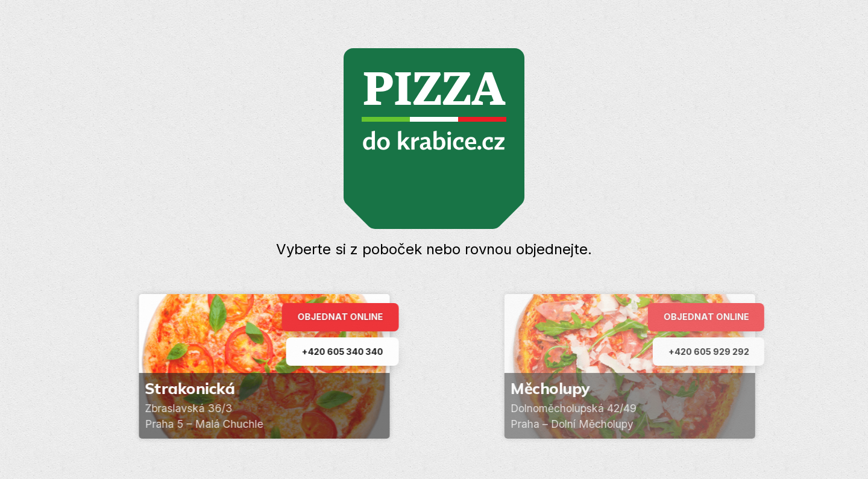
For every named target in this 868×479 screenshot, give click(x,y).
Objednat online (344, 317)
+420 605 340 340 (346, 352)
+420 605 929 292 (715, 352)
